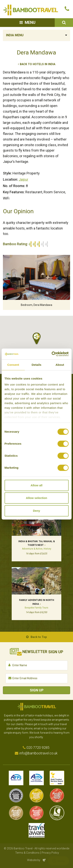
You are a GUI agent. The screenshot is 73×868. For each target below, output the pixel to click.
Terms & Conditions (27, 853)
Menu (30, 22)
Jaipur (23, 179)
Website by (37, 860)
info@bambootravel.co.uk (38, 753)
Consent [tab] (13, 365)
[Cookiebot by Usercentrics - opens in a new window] (52, 354)
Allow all (36, 485)
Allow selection (36, 498)
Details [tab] (37, 365)
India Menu (15, 35)
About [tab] (60, 365)
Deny (36, 511)
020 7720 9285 (38, 748)
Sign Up (37, 690)
